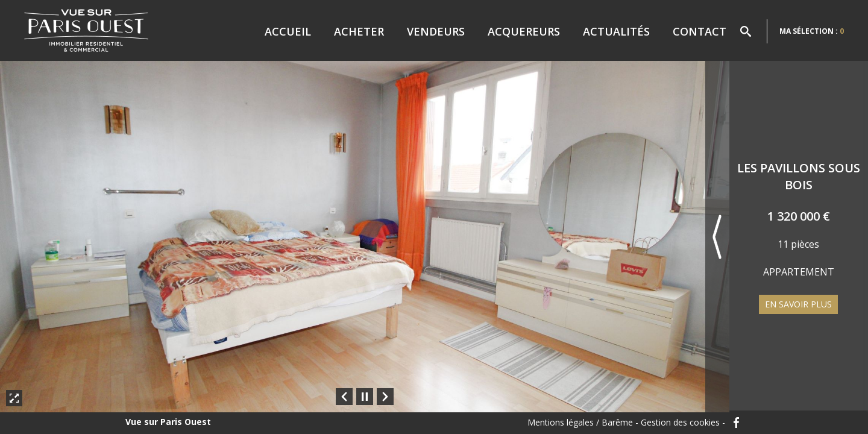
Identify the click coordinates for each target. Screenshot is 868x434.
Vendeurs (436, 31)
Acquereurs (524, 31)
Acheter (359, 31)
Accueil (288, 31)
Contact (700, 31)
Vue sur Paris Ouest (168, 422)
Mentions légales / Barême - (583, 423)
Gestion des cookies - (683, 423)
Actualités (616, 31)
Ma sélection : (812, 31)
